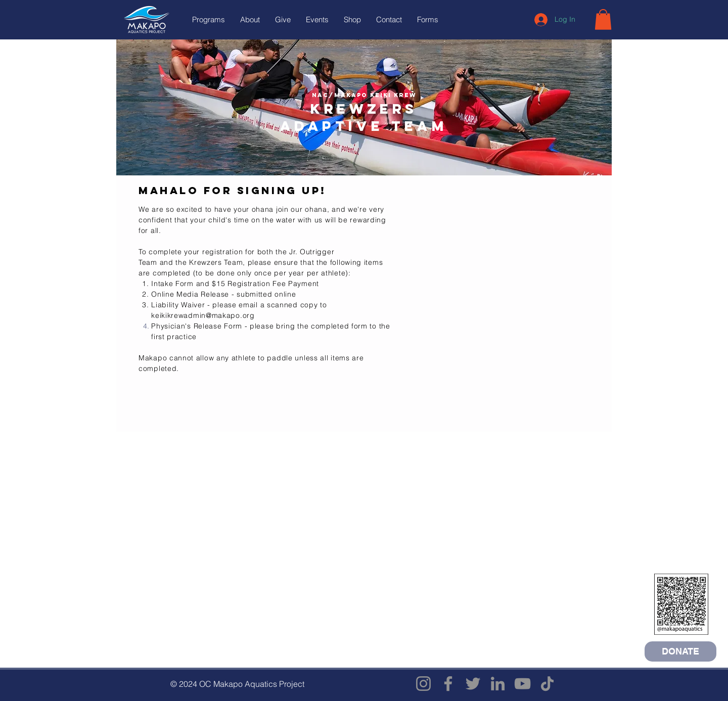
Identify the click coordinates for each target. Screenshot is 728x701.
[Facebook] (448, 684)
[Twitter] (473, 684)
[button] (209, 20)
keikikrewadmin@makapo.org (203, 315)
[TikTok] (547, 684)
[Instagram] (423, 684)
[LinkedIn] (498, 684)
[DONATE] (680, 651)
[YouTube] (522, 684)
